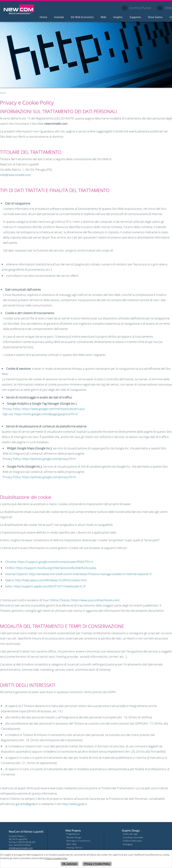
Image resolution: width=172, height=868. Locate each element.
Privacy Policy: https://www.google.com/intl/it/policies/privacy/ (44, 409)
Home (43, 17)
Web (103, 17)
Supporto (135, 17)
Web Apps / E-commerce (78, 841)
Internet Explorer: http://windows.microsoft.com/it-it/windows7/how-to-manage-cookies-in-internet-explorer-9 (78, 574)
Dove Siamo (155, 17)
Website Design (74, 837)
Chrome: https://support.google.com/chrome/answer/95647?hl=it (49, 562)
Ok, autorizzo (70, 864)
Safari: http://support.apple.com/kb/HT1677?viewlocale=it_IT (45, 586)
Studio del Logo (130, 834)
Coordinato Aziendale (133, 837)
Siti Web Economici (82, 17)
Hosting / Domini (74, 848)
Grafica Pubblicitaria (132, 841)
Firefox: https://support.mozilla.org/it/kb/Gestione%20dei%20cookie (51, 568)
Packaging (128, 844)
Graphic (118, 17)
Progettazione (73, 834)
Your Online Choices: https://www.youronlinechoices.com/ (81, 600)
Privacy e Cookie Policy (97, 864)
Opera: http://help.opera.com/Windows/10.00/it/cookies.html (46, 580)
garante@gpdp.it (27, 804)
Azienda (59, 17)
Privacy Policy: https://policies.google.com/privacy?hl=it (39, 459)
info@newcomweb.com (15, 175)
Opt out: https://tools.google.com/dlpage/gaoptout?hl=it (40, 414)
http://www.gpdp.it (75, 804)
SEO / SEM (71, 844)
